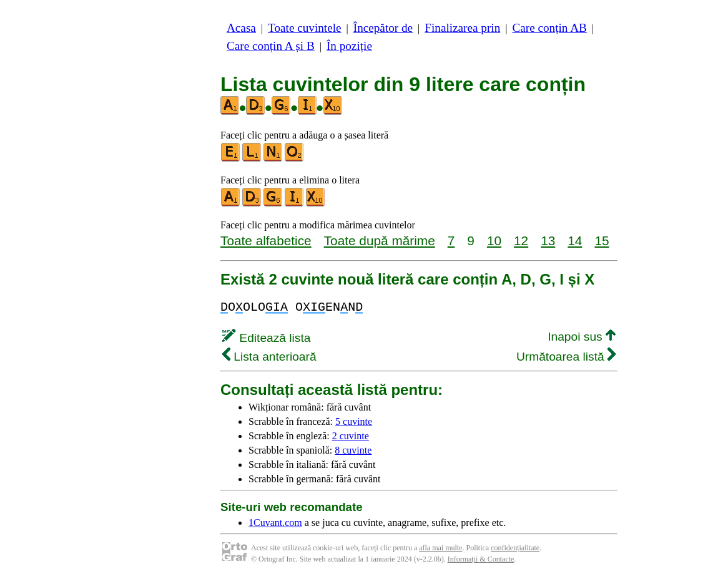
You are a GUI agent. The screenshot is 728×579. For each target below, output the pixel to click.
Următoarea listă (566, 357)
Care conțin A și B (271, 46)
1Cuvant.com (275, 523)
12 (521, 241)
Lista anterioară (269, 357)
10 (494, 241)
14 (575, 241)
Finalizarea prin (462, 28)
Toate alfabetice (266, 241)
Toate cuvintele (304, 28)
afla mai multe (440, 548)
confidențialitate (515, 548)
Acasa (241, 28)
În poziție (349, 46)
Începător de (383, 28)
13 (548, 241)
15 (602, 241)
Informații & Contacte (481, 559)
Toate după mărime (380, 241)
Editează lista (266, 338)
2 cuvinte (351, 436)
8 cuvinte (353, 450)
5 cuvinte (354, 421)
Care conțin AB (549, 28)
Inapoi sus (582, 337)
